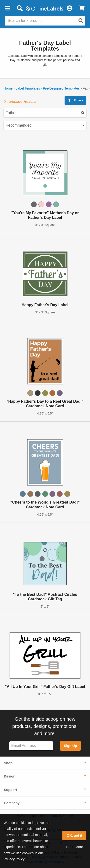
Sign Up (70, 746)
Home (8, 88)
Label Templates (28, 88)
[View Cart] (82, 8)
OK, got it (75, 836)
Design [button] (10, 776)
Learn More (74, 847)
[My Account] (69, 8)
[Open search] (81, 21)
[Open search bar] (20, 8)
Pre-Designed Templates (61, 88)
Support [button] (10, 790)
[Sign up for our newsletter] (31, 746)
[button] (8, 8)
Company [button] (12, 803)
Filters (75, 100)
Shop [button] (8, 763)
